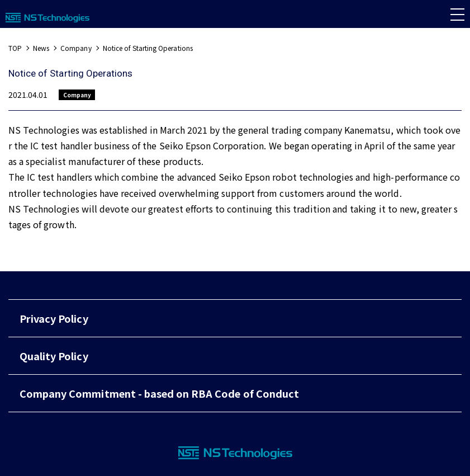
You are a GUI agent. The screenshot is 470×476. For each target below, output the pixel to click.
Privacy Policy (54, 318)
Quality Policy (54, 356)
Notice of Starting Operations (148, 48)
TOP (15, 48)
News (41, 48)
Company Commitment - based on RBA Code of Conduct (159, 393)
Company (76, 48)
